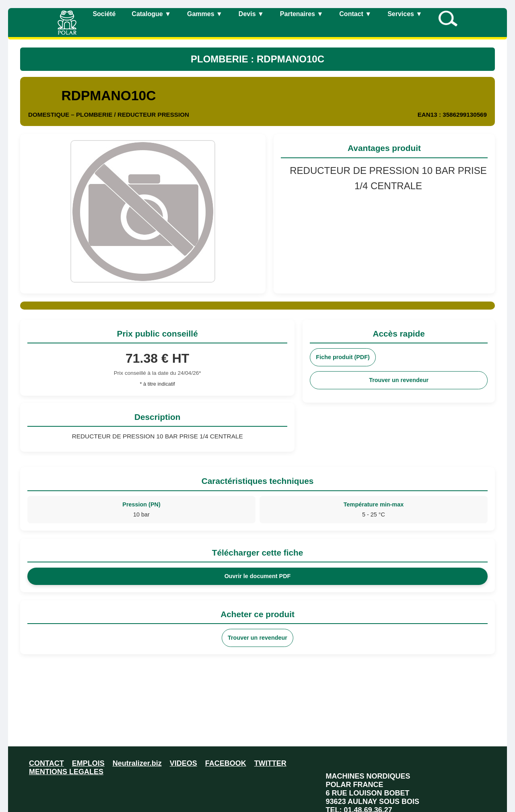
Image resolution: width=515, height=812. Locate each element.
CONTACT (46, 763)
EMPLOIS (88, 763)
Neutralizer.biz (137, 763)
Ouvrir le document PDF (258, 576)
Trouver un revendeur (399, 380)
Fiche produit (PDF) (343, 357)
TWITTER (270, 763)
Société (104, 14)
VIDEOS (183, 763)
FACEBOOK (226, 763)
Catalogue (151, 14)
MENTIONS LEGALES (66, 772)
